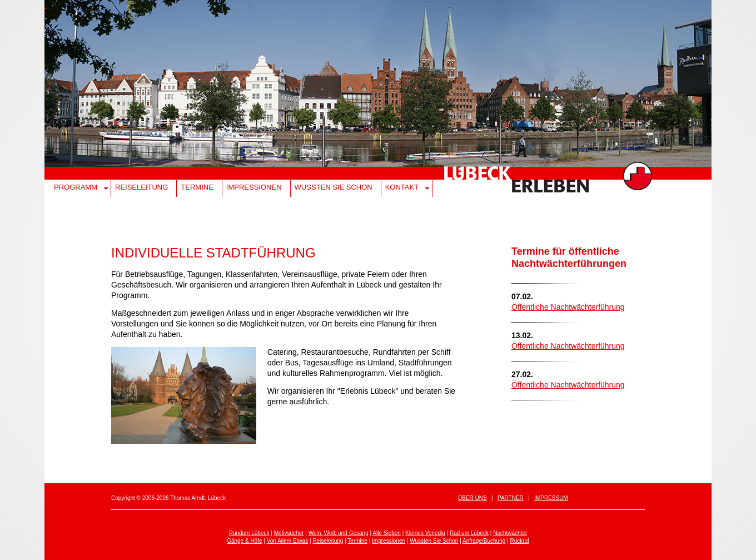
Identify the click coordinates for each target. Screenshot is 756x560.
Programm (76, 187)
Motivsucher (289, 533)
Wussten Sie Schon (434, 541)
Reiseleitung (141, 187)
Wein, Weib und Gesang (339, 533)
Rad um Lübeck (469, 533)
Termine (197, 187)
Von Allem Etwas (287, 541)
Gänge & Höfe (244, 541)
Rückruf (519, 541)
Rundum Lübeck (249, 533)
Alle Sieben (387, 533)
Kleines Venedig (425, 533)
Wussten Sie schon (334, 187)
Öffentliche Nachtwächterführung (568, 307)
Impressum (551, 498)
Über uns (472, 498)
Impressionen (254, 187)
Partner (511, 498)
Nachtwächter (510, 533)
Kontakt (402, 187)
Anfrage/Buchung (484, 541)
